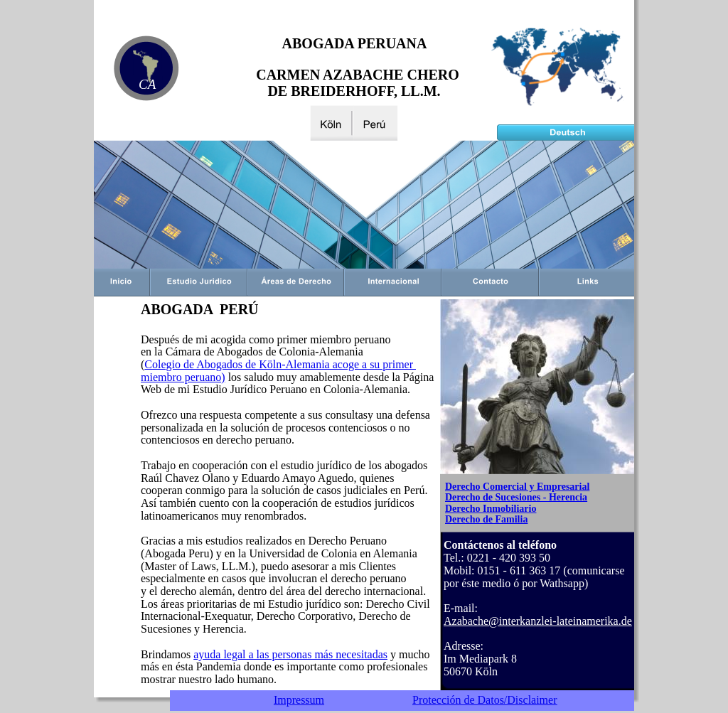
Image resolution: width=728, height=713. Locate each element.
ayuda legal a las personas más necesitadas (290, 654)
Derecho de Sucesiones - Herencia (516, 497)
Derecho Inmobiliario (491, 509)
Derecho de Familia (486, 519)
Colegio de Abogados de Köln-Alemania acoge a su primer (280, 364)
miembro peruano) (183, 377)
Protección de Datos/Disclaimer (485, 700)
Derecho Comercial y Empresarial (517, 487)
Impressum (299, 700)
